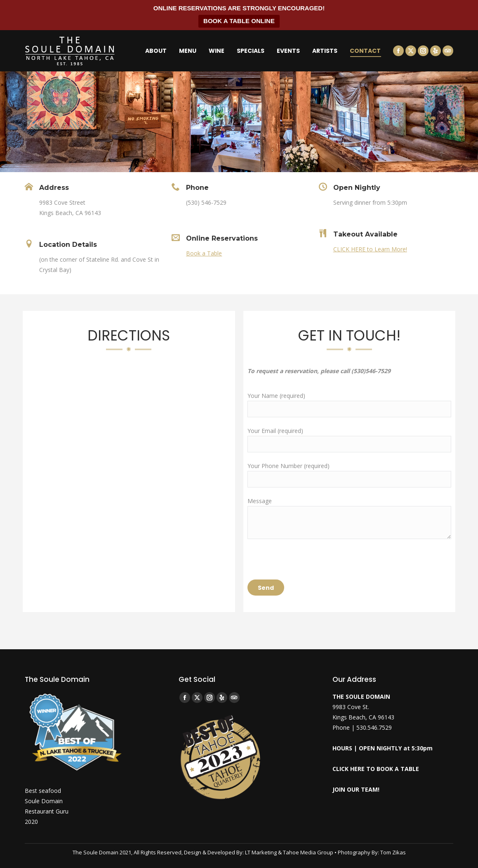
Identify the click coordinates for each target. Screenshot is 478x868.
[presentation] (310, 563)
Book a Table (204, 253)
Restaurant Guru (47, 811)
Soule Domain (44, 801)
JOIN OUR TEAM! (356, 789)
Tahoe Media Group (308, 852)
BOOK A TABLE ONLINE (239, 21)
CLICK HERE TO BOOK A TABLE (376, 769)
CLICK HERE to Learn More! (370, 249)
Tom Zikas (393, 852)
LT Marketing (261, 852)
